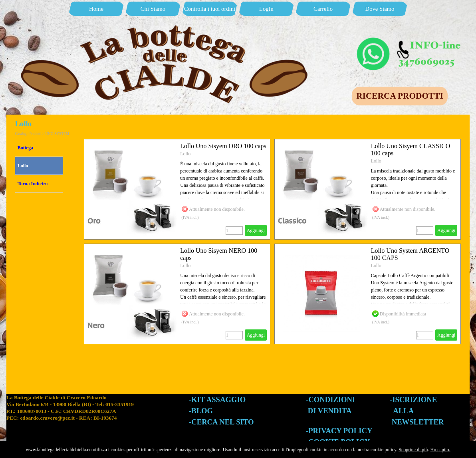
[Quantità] (234, 231)
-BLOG (201, 411)
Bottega (25, 148)
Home (96, 9)
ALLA (403, 411)
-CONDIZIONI (330, 400)
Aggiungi (256, 230)
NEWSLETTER (418, 422)
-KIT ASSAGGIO (217, 400)
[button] (410, 39)
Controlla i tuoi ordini (210, 9)
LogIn (266, 9)
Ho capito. (440, 450)
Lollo (23, 166)
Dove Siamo (380, 9)
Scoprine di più (413, 450)
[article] (177, 189)
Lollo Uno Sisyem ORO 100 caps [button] (223, 146)
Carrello (323, 9)
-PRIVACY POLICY (339, 431)
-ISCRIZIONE (413, 400)
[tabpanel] (98, 415)
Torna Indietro (33, 184)
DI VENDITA (330, 411)
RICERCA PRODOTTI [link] (400, 96)
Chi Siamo (153, 9)
